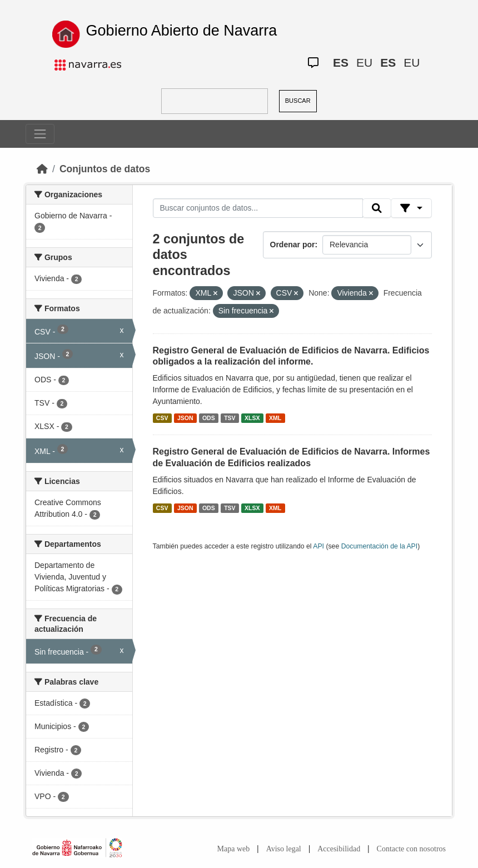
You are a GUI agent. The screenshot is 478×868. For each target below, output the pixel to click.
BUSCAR (298, 101)
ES (341, 63)
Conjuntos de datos (105, 169)
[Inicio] (42, 169)
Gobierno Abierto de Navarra (182, 31)
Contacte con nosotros (411, 849)
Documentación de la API (380, 546)
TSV (230, 418)
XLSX (252, 418)
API (318, 546)
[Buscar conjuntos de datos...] (258, 208)
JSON (185, 418)
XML (275, 418)
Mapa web (234, 849)
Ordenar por (293, 245)
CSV (162, 418)
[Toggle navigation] (40, 134)
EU (364, 63)
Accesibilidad (339, 849)
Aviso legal (284, 849)
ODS (209, 418)
